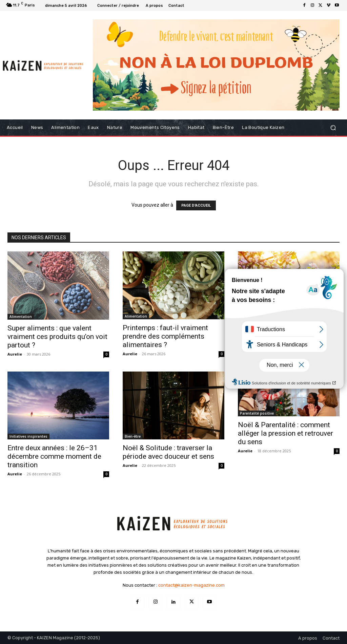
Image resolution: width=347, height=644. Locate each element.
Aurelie (15, 354)
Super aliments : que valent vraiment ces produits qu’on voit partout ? (57, 337)
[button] (333, 128)
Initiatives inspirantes (28, 436)
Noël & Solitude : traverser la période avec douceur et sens (168, 452)
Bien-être (133, 436)
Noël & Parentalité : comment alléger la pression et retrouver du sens (285, 433)
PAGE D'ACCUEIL (196, 205)
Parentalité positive (257, 413)
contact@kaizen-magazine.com (191, 585)
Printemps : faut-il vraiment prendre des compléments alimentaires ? (165, 336)
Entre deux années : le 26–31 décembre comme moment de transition (54, 456)
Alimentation (21, 317)
